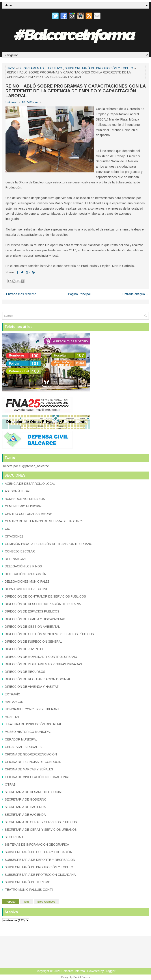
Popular (11, 902)
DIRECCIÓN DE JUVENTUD (25, 649)
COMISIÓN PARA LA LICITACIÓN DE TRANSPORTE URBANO (49, 544)
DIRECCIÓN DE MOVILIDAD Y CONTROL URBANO (41, 657)
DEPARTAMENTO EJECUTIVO (40, 68)
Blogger (110, 971)
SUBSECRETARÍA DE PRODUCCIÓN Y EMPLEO (99, 68)
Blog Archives (46, 902)
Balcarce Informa (73, 971)
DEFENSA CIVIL (16, 559)
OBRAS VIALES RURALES (23, 747)
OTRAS (10, 784)
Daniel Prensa (82, 977)
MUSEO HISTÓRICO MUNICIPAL (28, 732)
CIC (7, 529)
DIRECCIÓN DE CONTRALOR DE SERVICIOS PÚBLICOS (45, 596)
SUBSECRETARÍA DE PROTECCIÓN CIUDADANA (40, 875)
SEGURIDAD (14, 837)
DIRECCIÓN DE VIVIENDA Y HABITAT (32, 687)
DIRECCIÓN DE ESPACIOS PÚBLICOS (32, 611)
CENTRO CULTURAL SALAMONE (28, 514)
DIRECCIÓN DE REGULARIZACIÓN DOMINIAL (38, 679)
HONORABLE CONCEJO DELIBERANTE (33, 709)
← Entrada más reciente (19, 294)
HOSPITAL (12, 717)
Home (11, 68)
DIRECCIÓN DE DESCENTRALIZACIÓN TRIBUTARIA (43, 604)
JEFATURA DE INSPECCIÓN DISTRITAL (33, 724)
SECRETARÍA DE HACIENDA (25, 815)
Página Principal (79, 294)
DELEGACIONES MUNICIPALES (27, 581)
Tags (27, 902)
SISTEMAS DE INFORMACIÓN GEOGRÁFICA (37, 845)
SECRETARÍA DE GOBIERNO (26, 799)
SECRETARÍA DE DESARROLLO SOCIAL (34, 792)
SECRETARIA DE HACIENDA (25, 807)
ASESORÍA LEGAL (18, 491)
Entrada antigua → (136, 294)
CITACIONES (14, 536)
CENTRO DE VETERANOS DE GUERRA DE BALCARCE (44, 521)
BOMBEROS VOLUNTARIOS (25, 499)
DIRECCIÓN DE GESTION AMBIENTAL (32, 627)
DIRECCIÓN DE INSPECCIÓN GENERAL (34, 642)
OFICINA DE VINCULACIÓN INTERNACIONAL (37, 777)
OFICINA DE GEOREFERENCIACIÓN (31, 754)
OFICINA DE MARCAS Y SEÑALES (29, 769)
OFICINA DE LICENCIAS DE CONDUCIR (33, 762)
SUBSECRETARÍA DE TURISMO (28, 882)
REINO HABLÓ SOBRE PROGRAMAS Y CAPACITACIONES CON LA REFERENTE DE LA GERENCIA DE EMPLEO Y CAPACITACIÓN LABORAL (75, 91)
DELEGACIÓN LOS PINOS (23, 566)
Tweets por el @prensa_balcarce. (26, 466)
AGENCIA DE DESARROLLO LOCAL (30, 484)
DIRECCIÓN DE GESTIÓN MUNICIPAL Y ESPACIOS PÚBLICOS (49, 634)
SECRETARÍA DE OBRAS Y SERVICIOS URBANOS (41, 830)
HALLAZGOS (14, 702)
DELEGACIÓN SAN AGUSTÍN (26, 574)
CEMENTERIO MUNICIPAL (24, 506)
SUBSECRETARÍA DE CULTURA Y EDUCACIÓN (39, 852)
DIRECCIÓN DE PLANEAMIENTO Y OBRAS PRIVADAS (43, 664)
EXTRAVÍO (13, 694)
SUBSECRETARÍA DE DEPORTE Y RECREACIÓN (40, 860)
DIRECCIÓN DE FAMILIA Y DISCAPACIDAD (35, 619)
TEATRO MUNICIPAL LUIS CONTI (29, 890)
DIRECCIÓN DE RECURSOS (25, 672)
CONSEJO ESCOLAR (20, 551)
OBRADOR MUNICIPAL (21, 739)
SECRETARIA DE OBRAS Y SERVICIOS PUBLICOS (41, 822)
